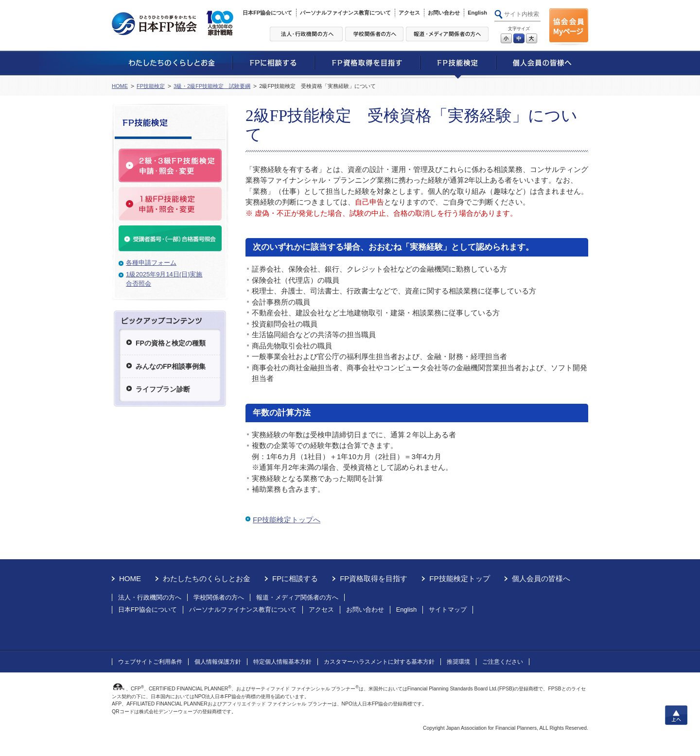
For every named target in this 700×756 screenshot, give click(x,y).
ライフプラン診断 (163, 389)
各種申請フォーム (151, 263)
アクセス (409, 13)
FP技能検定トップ (459, 578)
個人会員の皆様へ (541, 578)
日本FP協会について (267, 13)
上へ (676, 715)
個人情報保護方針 (218, 662)
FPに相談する (295, 578)
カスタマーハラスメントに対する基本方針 (379, 662)
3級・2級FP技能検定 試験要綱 (212, 86)
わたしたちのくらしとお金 (207, 578)
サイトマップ (448, 610)
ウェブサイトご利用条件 (150, 662)
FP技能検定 (151, 86)
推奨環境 (458, 662)
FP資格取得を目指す (374, 578)
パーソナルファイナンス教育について (345, 13)
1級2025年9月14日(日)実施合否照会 (164, 279)
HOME (120, 86)
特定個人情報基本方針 (282, 662)
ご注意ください (503, 662)
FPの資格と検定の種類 (171, 343)
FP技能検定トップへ (287, 520)
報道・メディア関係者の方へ (297, 597)
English (477, 13)
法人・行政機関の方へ (150, 597)
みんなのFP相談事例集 (171, 366)
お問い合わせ (444, 13)
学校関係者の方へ (219, 597)
